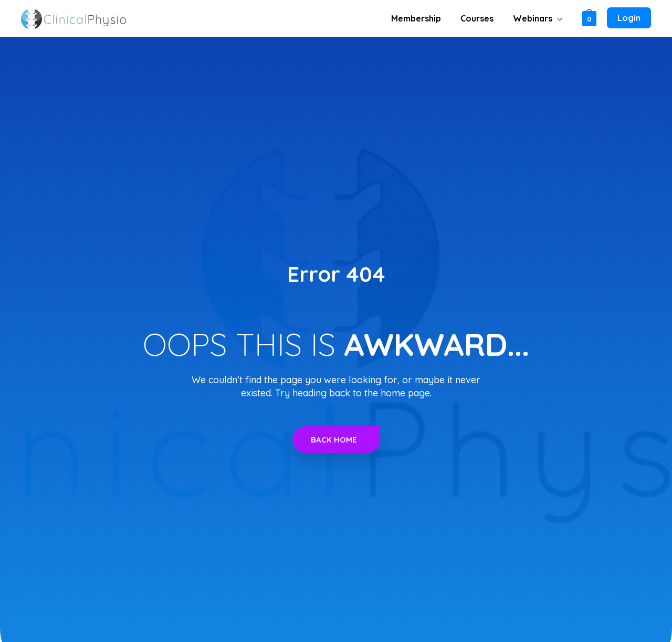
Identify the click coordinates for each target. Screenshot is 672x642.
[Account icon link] (629, 18)
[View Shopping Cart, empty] (589, 18)
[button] (558, 18)
